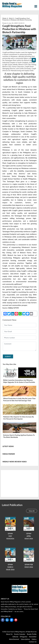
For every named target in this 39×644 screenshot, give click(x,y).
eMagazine (24, 637)
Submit (8, 356)
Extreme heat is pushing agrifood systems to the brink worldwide (19, 436)
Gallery (34, 639)
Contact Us (33, 642)
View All (32, 511)
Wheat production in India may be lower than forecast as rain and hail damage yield (19, 399)
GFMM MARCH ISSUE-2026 (10, 567)
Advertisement (14, 639)
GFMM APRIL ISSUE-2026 (29, 536)
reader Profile (32, 634)
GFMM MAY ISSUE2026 (10, 536)
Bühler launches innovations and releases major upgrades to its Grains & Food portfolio (19, 381)
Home (4, 18)
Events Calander (20, 634)
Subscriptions (25, 639)
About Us (9, 634)
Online (11, 308)
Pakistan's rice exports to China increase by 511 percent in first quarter (19, 418)
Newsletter (33, 637)
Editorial (15, 637)
